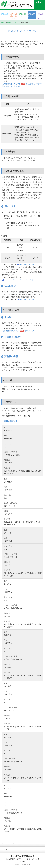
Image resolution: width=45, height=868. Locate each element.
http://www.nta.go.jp (27, 264)
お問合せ (7, 849)
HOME (3, 22)
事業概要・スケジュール (41, 16)
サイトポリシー (10, 843)
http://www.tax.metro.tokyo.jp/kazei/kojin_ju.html (22, 280)
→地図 (22, 861)
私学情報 (5, 14)
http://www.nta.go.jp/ (27, 299)
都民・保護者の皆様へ (14, 16)
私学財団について (32, 15)
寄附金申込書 (29, 331)
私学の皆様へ (23, 15)
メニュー (39, 2)
